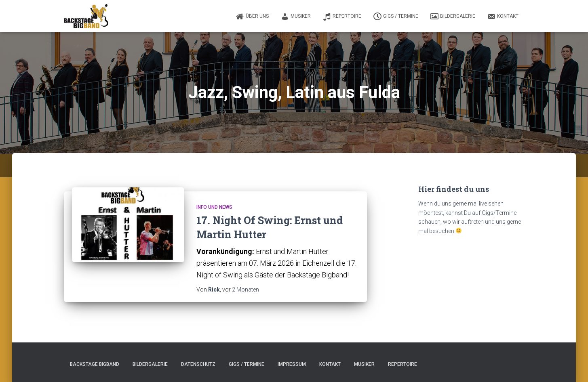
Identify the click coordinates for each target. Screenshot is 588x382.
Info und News (214, 207)
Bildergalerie (453, 17)
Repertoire (342, 17)
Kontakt (503, 17)
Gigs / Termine (396, 17)
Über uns (252, 17)
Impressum (292, 364)
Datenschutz (198, 364)
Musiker (296, 17)
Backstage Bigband (95, 364)
